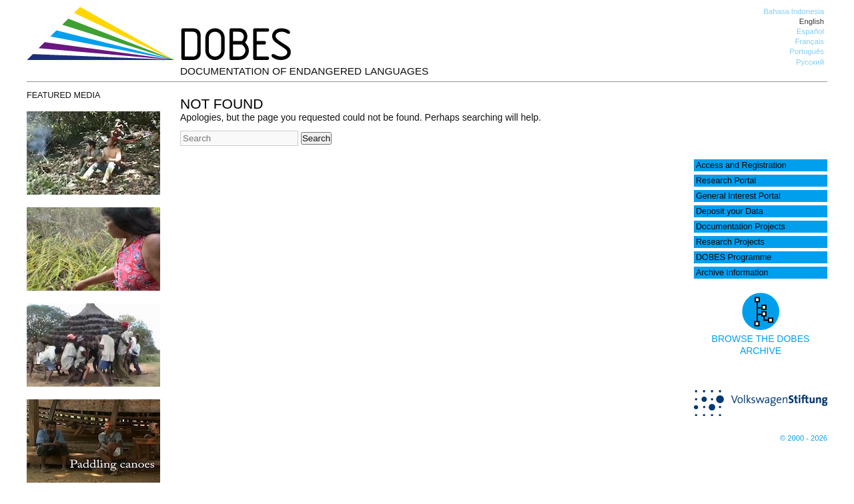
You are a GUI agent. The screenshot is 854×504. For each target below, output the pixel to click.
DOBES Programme (734, 257)
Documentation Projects (741, 227)
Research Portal (726, 181)
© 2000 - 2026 (804, 438)
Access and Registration (741, 165)
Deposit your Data (730, 211)
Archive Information (732, 273)
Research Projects (730, 242)
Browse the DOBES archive (761, 339)
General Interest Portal (738, 196)
